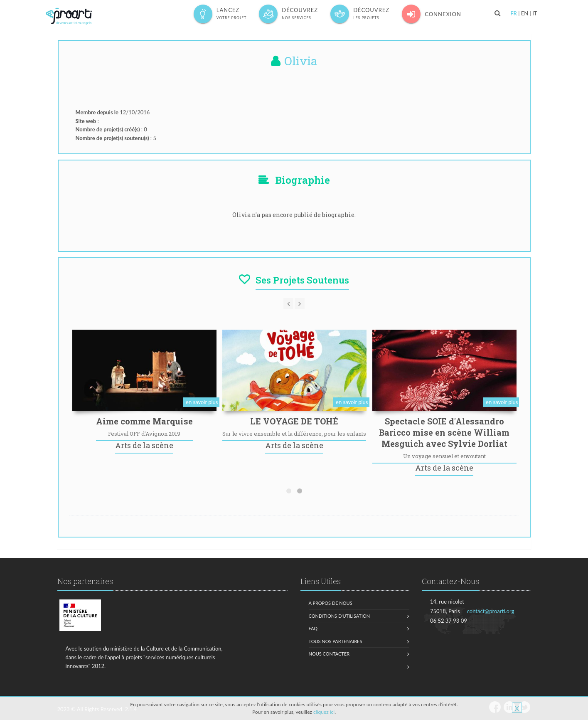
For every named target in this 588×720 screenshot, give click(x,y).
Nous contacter (329, 654)
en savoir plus (202, 402)
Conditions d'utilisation (340, 616)
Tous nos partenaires (336, 641)
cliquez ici (324, 712)
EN (525, 13)
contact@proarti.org (491, 611)
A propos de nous (331, 603)
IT (535, 13)
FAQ (313, 628)
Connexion (432, 14)
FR (514, 13)
